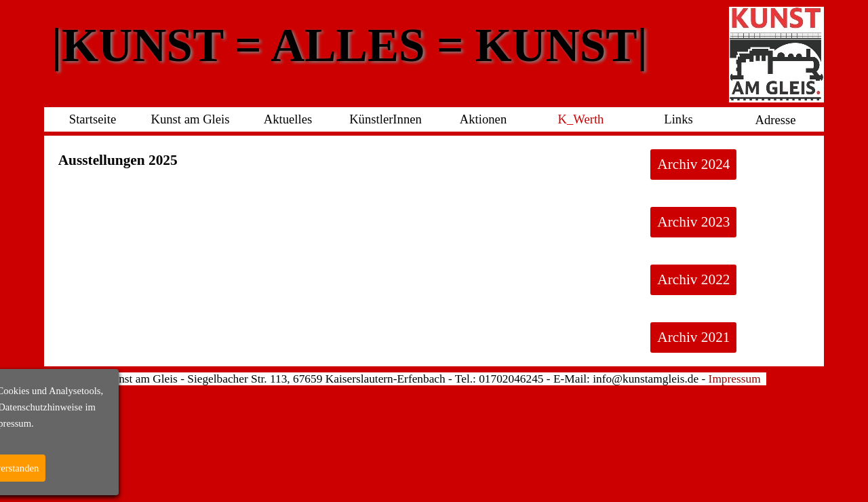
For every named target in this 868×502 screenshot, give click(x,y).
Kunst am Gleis (190, 119)
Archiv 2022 (693, 279)
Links (678, 119)
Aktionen (483, 119)
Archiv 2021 (693, 337)
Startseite (93, 119)
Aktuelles (288, 119)
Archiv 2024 (693, 164)
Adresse (775, 120)
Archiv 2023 (693, 222)
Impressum (735, 379)
